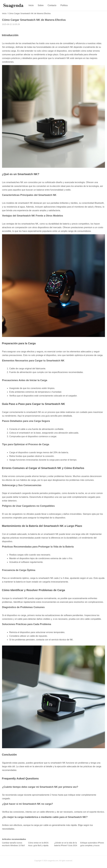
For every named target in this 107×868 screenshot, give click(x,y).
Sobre (41, 5)
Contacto (52, 5)
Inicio (31, 5)
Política (64, 5)
